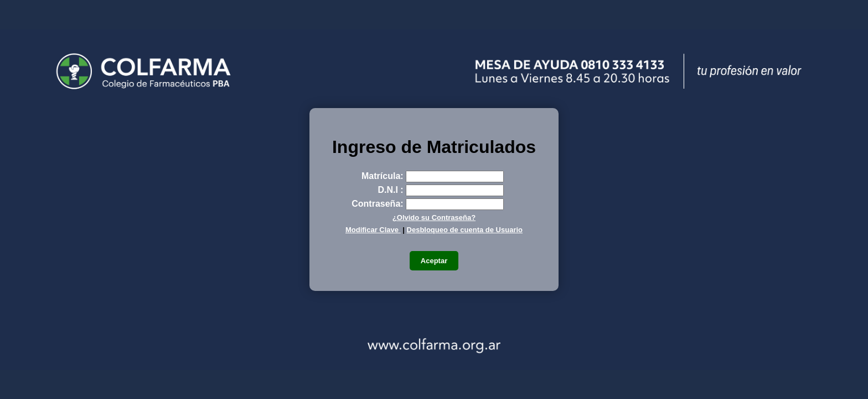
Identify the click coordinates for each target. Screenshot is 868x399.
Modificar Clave (373, 230)
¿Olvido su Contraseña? (434, 218)
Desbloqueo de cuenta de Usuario (465, 230)
